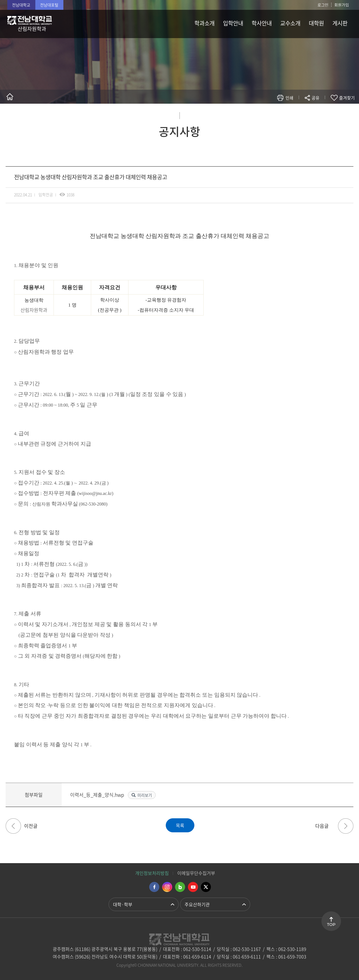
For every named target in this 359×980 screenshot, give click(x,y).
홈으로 (10, 97)
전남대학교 (21, 5)
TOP (331, 925)
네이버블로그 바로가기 (180, 887)
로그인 (323, 5)
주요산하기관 (197, 904)
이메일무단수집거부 (196, 873)
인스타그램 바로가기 (167, 887)
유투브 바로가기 (193, 887)
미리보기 (145, 795)
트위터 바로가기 (206, 887)
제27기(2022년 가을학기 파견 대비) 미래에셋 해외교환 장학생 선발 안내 (13, 826)
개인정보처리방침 (152, 873)
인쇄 (289, 98)
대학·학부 (123, 904)
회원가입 (342, 5)
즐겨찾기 (347, 98)
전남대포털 (49, 5)
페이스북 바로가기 (154, 887)
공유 (316, 98)
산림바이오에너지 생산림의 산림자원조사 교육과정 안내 (346, 826)
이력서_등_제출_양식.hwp (98, 795)
